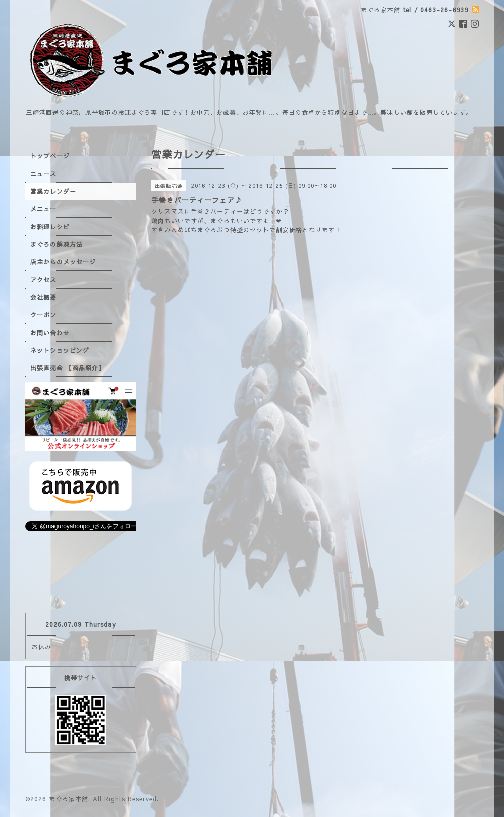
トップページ (50, 156)
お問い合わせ (50, 333)
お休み (42, 647)
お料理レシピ (50, 227)
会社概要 (43, 297)
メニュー (43, 209)
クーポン (43, 315)
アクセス (43, 280)
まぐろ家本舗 (69, 799)
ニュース (43, 174)
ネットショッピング (60, 350)
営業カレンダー (53, 191)
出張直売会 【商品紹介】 (68, 368)
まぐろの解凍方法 (57, 244)
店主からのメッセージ (63, 262)
